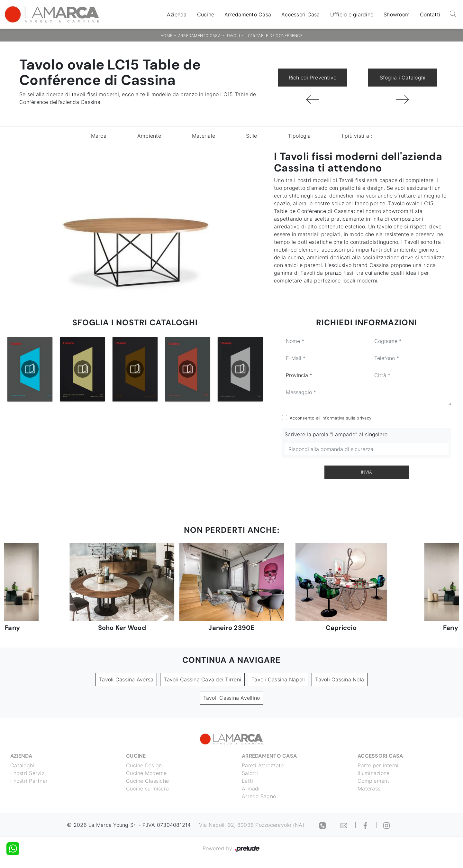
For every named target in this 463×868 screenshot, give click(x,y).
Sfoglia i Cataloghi (403, 78)
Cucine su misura (147, 789)
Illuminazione (373, 773)
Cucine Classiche (147, 781)
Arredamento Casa (248, 14)
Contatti (430, 14)
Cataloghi (22, 765)
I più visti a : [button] (357, 136)
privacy (364, 418)
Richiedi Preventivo (313, 78)
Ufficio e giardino (352, 14)
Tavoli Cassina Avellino (232, 698)
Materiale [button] (204, 136)
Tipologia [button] (299, 136)
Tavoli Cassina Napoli (278, 679)
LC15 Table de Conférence (274, 36)
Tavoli (233, 36)
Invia (367, 472)
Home (166, 36)
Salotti (250, 773)
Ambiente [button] (149, 136)
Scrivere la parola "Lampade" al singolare (336, 434)
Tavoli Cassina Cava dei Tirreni (202, 679)
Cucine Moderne (146, 773)
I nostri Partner (29, 781)
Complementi (374, 781)
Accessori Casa (301, 14)
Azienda (177, 14)
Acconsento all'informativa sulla (331, 418)
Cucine (206, 14)
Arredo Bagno (259, 796)
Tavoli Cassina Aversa (126, 679)
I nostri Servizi (28, 773)
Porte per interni (378, 765)
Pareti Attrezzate (263, 765)
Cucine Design (144, 765)
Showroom (397, 14)
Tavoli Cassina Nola (340, 679)
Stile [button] (251, 136)
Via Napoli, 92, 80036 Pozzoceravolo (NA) (252, 825)
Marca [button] (99, 136)
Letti (247, 781)
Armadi (251, 789)
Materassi (370, 789)
